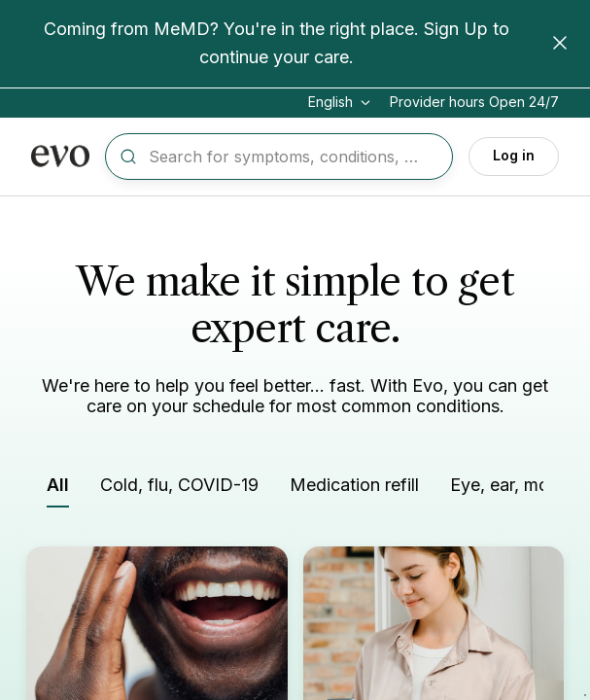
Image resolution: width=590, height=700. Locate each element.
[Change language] (341, 102)
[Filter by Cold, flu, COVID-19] (179, 489)
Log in (514, 155)
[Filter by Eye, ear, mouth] (512, 489)
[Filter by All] (58, 490)
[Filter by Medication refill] (354, 489)
